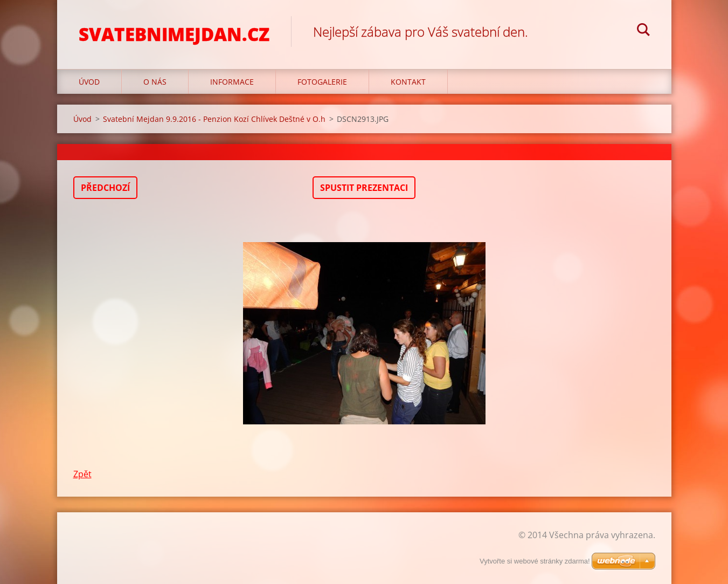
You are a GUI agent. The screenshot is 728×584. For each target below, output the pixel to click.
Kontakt (408, 82)
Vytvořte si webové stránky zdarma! (535, 561)
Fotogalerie (322, 82)
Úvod (89, 82)
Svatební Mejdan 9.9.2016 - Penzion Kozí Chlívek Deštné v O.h (214, 119)
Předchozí (105, 188)
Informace (232, 82)
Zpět (82, 474)
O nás (155, 82)
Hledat (643, 31)
